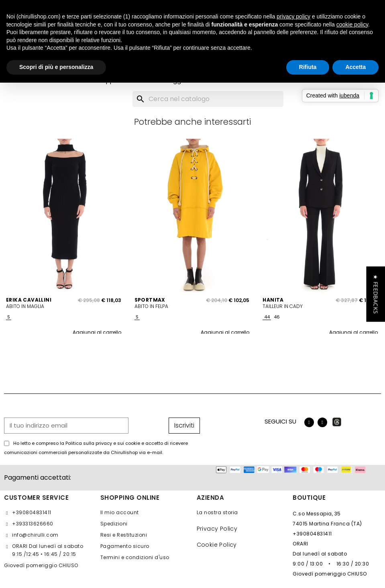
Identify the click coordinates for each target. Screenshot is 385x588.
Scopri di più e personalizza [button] (56, 67)
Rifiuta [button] (308, 67)
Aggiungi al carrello (97, 332)
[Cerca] (208, 99)
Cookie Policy (217, 545)
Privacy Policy (217, 529)
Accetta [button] (355, 67)
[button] (376, 294)
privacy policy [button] (293, 16)
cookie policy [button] (352, 24)
